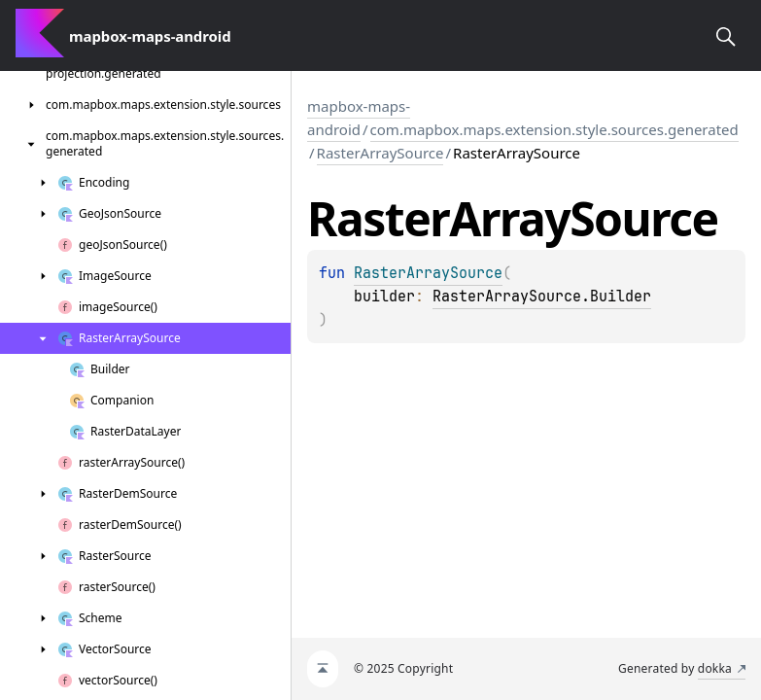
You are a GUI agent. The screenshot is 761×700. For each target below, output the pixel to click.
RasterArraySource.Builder (542, 297)
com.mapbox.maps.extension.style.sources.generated (554, 129)
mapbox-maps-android (359, 118)
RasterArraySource (380, 153)
